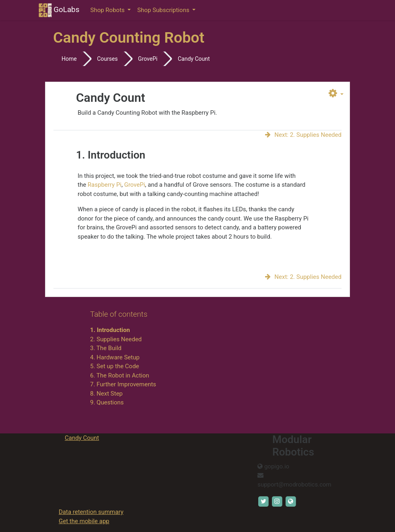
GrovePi (148, 59)
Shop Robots (108, 10)
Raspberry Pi (105, 185)
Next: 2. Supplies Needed (303, 135)
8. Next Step (106, 394)
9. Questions (107, 402)
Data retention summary (91, 512)
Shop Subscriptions (164, 10)
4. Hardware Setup (115, 357)
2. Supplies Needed (116, 339)
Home (69, 59)
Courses (107, 59)
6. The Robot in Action (120, 375)
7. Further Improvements (123, 384)
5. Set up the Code (115, 366)
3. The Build (106, 348)
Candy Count (194, 59)
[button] (336, 94)
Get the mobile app (84, 521)
